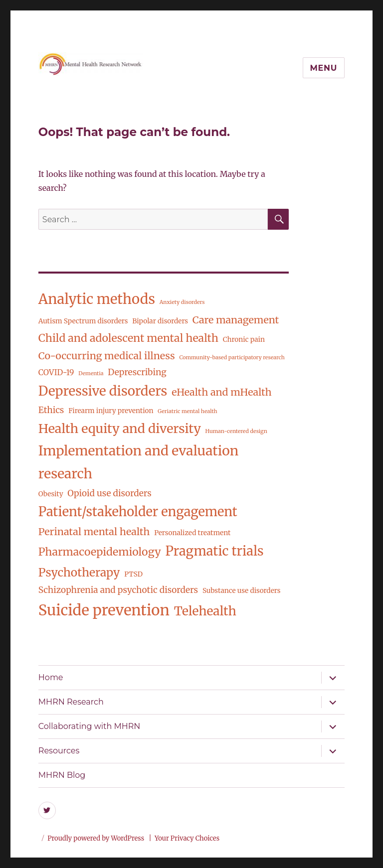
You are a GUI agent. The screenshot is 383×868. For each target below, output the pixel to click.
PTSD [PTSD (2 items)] (133, 574)
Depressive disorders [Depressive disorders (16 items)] (103, 391)
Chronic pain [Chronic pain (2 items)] (244, 340)
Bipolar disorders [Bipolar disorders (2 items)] (160, 321)
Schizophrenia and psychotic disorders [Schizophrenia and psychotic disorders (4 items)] (118, 590)
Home (51, 677)
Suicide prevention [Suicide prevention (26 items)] (104, 610)
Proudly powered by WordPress (96, 838)
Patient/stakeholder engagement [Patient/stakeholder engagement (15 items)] (138, 512)
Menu (324, 68)
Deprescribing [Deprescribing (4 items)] (137, 372)
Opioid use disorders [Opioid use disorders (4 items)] (109, 493)
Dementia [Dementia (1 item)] (91, 373)
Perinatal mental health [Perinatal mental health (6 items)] (94, 532)
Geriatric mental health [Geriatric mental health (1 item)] (187, 411)
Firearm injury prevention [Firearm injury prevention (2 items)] (111, 411)
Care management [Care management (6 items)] (236, 320)
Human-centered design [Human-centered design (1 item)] (236, 431)
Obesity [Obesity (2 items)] (51, 494)
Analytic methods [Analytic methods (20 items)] (97, 299)
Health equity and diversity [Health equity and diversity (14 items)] (120, 429)
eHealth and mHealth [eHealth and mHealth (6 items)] (221, 392)
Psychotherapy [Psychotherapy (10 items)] (79, 572)
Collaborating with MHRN (90, 726)
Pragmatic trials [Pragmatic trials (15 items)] (214, 551)
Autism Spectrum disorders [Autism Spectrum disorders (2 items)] (83, 321)
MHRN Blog (62, 775)
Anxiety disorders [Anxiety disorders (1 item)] (182, 302)
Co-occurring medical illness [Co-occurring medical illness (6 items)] (107, 356)
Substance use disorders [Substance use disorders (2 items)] (242, 591)
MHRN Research (71, 702)
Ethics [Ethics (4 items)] (51, 410)
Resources (59, 751)
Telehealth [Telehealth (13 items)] (205, 611)
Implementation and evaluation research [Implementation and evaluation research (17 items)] (138, 462)
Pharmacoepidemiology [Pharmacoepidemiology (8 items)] (100, 552)
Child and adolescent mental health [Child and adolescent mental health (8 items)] (128, 338)
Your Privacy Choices (187, 838)
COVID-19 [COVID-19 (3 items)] (56, 372)
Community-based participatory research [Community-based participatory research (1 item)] (232, 358)
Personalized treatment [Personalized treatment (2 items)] (192, 533)
